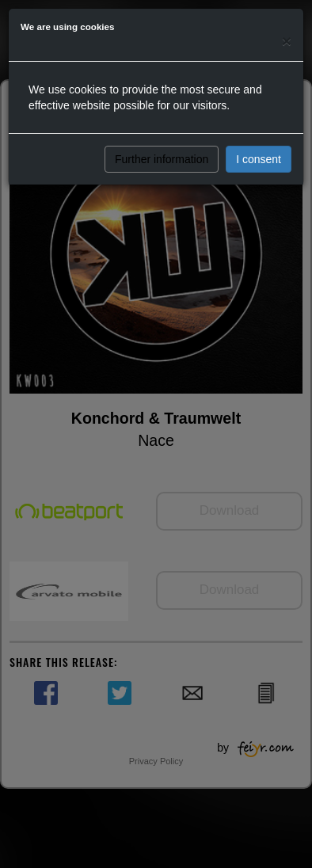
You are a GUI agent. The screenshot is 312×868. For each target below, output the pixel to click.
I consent (259, 159)
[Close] (287, 41)
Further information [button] (162, 159)
